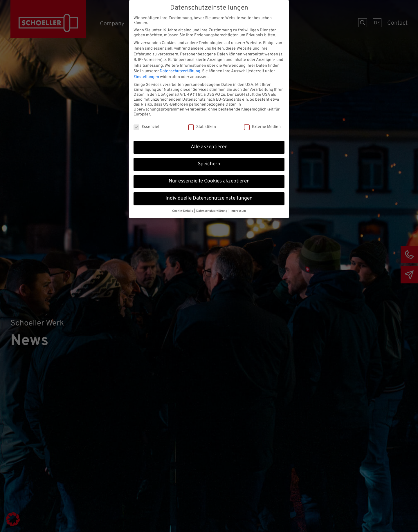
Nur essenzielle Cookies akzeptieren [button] (209, 179)
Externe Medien (262, 125)
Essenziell (147, 125)
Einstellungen (146, 75)
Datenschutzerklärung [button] (212, 209)
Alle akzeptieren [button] (209, 145)
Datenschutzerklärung (180, 69)
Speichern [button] (209, 162)
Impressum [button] (238, 209)
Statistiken (202, 125)
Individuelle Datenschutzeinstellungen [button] (209, 196)
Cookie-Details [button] (183, 209)
